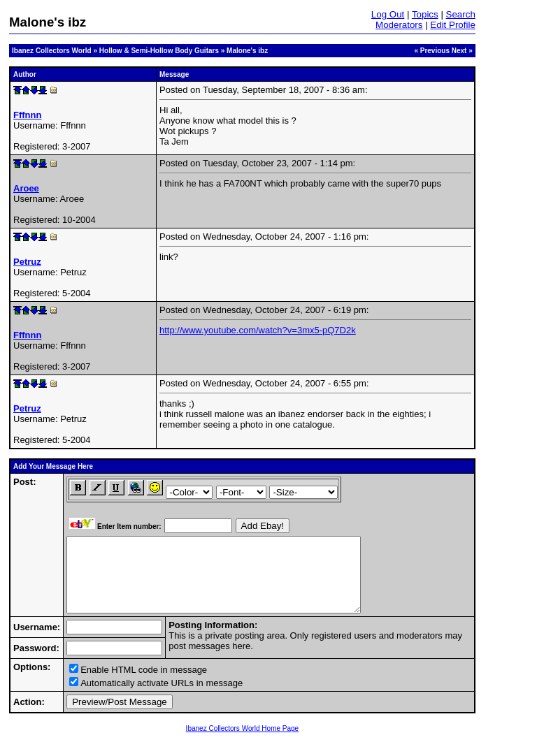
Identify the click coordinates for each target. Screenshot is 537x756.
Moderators (399, 25)
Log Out (388, 14)
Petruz (27, 262)
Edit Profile (452, 25)
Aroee (26, 188)
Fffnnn (27, 115)
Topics (425, 14)
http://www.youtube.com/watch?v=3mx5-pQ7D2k (258, 330)
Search (461, 14)
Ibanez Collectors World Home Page (243, 743)
